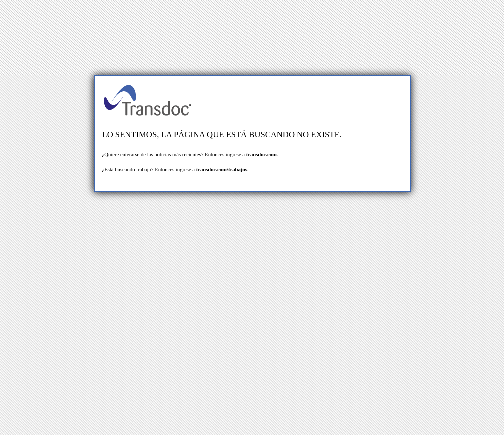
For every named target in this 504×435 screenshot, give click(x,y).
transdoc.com (261, 155)
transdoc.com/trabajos (222, 170)
